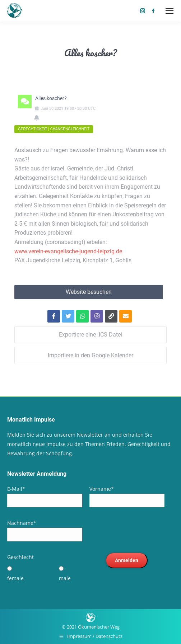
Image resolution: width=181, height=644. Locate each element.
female (15, 578)
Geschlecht (20, 557)
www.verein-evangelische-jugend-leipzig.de (68, 251)
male (65, 578)
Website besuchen (89, 292)
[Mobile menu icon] (170, 11)
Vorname (102, 489)
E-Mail (16, 489)
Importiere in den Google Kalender (90, 355)
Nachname (22, 523)
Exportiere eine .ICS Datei (90, 335)
